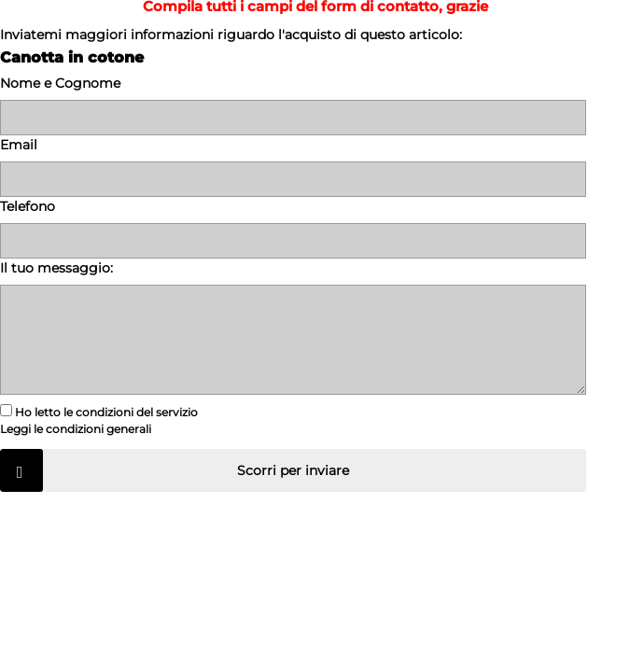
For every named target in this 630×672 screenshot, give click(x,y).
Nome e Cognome (60, 83)
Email (19, 145)
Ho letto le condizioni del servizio (99, 411)
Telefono (28, 206)
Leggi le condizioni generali (76, 429)
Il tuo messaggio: (56, 268)
